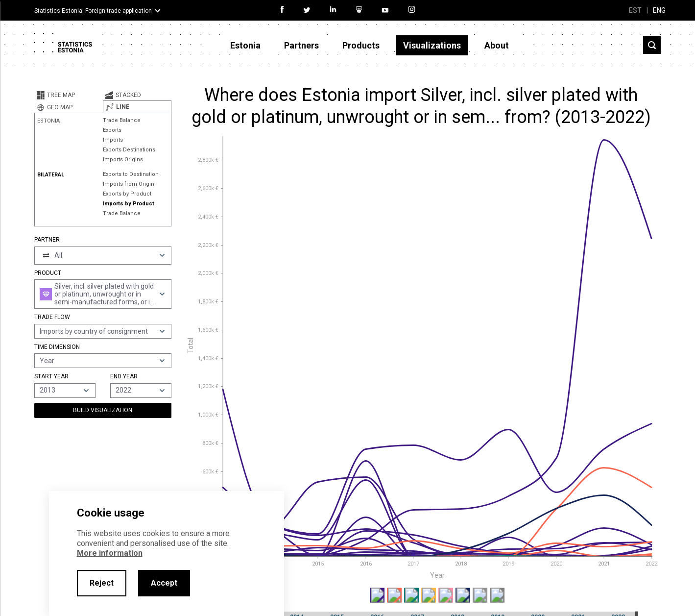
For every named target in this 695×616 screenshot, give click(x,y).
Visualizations (432, 45)
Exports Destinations (129, 150)
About (497, 45)
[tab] (69, 95)
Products (361, 45)
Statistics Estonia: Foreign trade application (93, 11)
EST (635, 10)
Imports (113, 140)
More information (110, 553)
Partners (301, 45)
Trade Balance (122, 120)
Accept (164, 583)
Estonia (245, 45)
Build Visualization (103, 410)
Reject (102, 583)
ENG (659, 10)
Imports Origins (123, 160)
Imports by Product (129, 204)
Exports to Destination (131, 174)
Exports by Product (127, 194)
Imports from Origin (129, 184)
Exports (112, 130)
